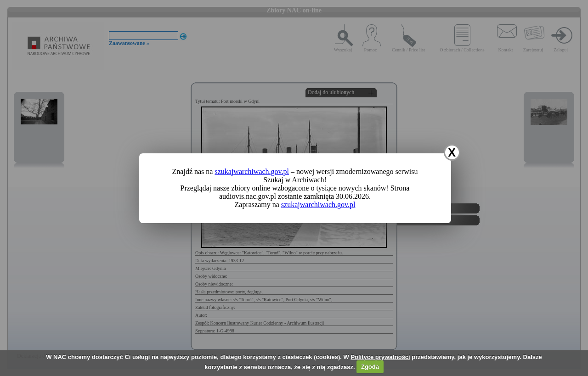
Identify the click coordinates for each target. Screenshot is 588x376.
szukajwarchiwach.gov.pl (252, 171)
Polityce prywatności (380, 357)
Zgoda (370, 367)
